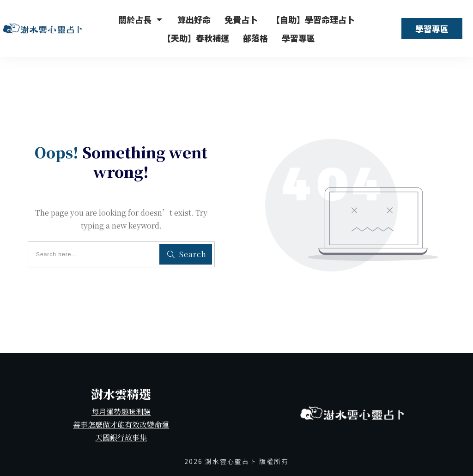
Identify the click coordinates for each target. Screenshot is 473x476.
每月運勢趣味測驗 (121, 412)
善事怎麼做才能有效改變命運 (121, 425)
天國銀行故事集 (121, 437)
